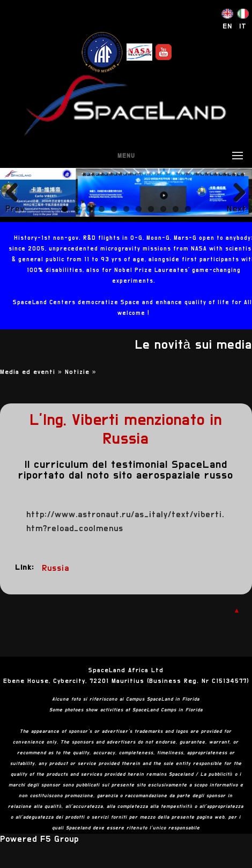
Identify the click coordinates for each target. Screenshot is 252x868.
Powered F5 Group (39, 839)
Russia (55, 568)
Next (237, 209)
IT (243, 26)
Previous (15, 209)
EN (227, 26)
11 (188, 209)
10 (176, 209)
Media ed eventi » (32, 372)
